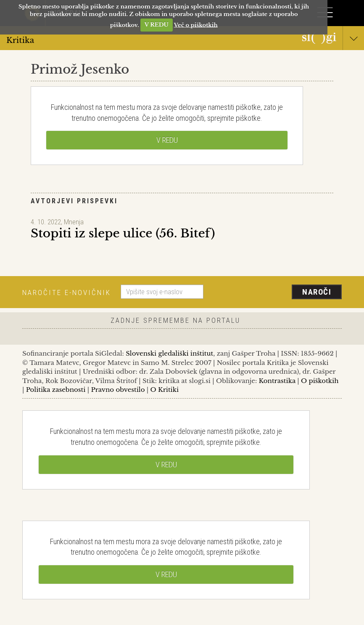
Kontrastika (277, 381)
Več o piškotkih (196, 25)
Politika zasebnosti (56, 390)
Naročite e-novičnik (67, 293)
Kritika (182, 40)
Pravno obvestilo (118, 390)
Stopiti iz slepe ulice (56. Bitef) (123, 233)
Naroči (317, 292)
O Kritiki (164, 390)
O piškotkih (320, 381)
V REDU (157, 25)
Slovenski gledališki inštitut (169, 353)
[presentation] (276, 293)
